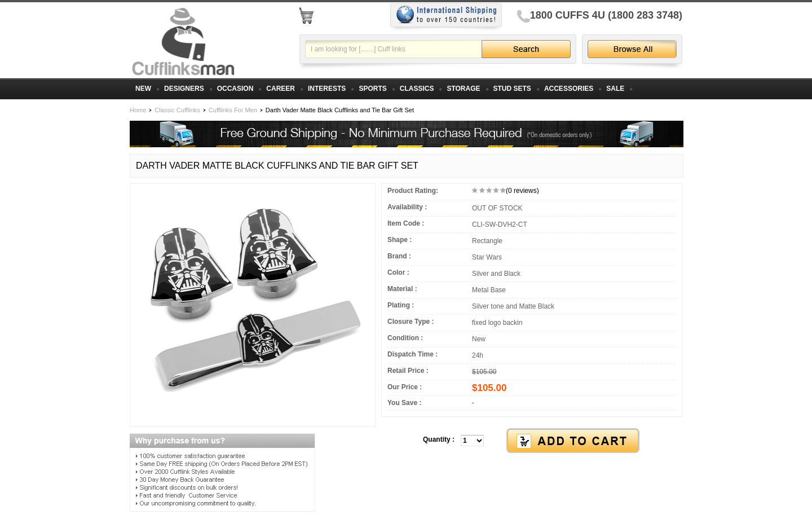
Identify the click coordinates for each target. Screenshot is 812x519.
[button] (532, 441)
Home (138, 110)
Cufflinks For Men (233, 110)
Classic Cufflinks (177, 110)
